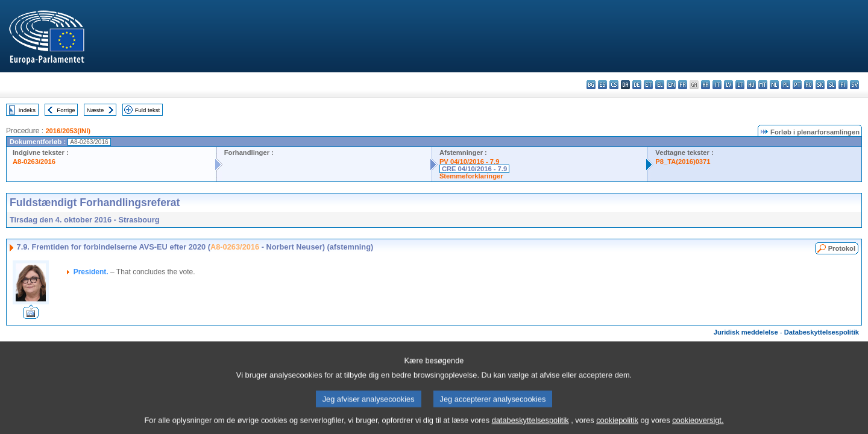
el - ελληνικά (660, 85)
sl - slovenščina (832, 85)
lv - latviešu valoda (728, 85)
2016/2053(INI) (68, 131)
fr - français (683, 85)
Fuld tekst (148, 110)
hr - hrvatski (706, 85)
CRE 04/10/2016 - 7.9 (474, 169)
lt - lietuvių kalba (740, 85)
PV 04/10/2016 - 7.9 (470, 162)
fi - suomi (843, 85)
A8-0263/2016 (34, 162)
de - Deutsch (637, 85)
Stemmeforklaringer (471, 176)
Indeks (27, 110)
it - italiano (717, 85)
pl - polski (786, 85)
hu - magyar (751, 85)
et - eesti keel (648, 85)
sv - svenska (854, 85)
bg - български (591, 85)
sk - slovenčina (820, 85)
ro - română (809, 85)
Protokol (842, 248)
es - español (602, 85)
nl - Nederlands (774, 85)
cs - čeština (614, 85)
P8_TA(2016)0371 (683, 162)
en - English (671, 85)
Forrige (66, 110)
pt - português (797, 85)
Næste (95, 110)
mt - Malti (763, 85)
